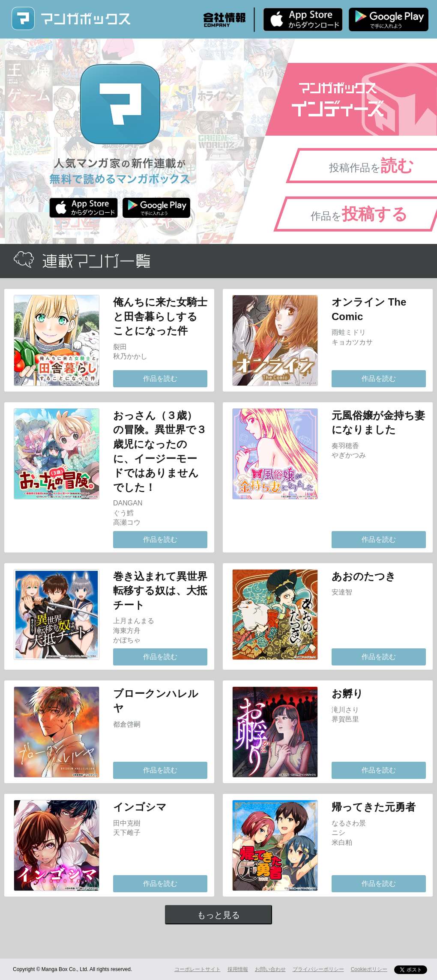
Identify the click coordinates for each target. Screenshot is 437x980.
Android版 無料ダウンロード (389, 19)
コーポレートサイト (198, 969)
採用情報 (238, 969)
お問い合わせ (270, 969)
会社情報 (224, 20)
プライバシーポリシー (318, 969)
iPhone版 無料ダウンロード (303, 19)
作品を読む (160, 379)
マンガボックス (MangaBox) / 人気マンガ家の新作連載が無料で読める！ (71, 19)
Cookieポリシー (369, 969)
